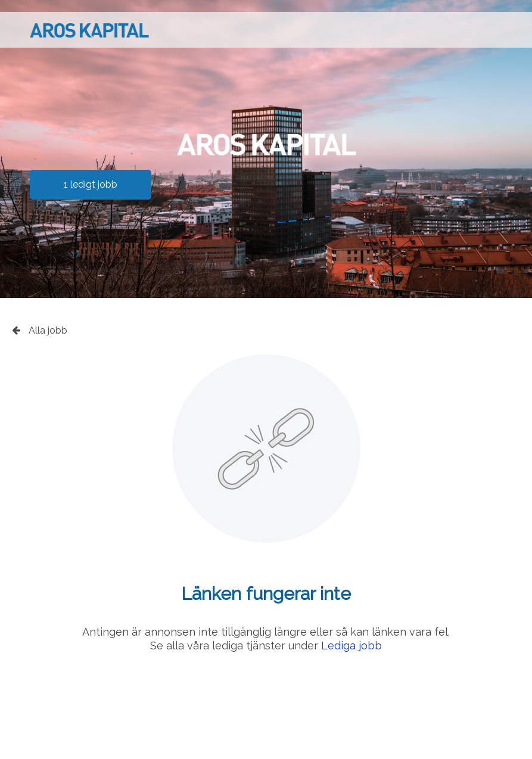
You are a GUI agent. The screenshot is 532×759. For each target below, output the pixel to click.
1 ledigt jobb (91, 184)
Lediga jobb (351, 646)
